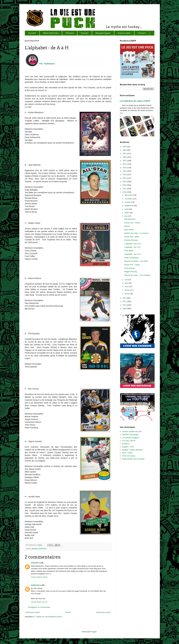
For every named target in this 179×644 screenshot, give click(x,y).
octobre (128, 202)
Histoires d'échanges (130, 435)
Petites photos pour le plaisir (133, 459)
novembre (129, 199)
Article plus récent (33, 612)
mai (126, 280)
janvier (128, 294)
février (127, 290)
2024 (125, 154)
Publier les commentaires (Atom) (49, 617)
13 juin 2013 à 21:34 (39, 602)
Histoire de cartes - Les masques (137, 275)
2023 (125, 157)
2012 (125, 298)
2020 (125, 168)
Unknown (35, 563)
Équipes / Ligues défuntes (132, 450)
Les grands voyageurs (131, 438)
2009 (125, 308)
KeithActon (43, 548)
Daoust (127, 226)
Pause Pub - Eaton (132, 237)
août (127, 209)
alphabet (35, 548)
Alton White (129, 251)
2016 (125, 182)
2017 (125, 178)
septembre (129, 206)
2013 (125, 192)
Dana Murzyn (130, 268)
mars (127, 287)
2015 (125, 185)
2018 (125, 175)
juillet (127, 213)
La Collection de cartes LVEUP (135, 101)
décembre (129, 195)
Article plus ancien (104, 612)
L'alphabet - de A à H (133, 254)
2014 (125, 189)
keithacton (36, 585)
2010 (125, 305)
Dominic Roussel (131, 240)
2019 (125, 171)
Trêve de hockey (129, 456)
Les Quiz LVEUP (129, 441)
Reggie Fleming (131, 272)
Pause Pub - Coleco (132, 223)
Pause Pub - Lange (132, 265)
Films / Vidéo (127, 453)
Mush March (129, 230)
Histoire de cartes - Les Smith (136, 261)
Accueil (68, 612)
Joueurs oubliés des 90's (132, 432)
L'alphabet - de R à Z (133, 244)
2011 (125, 301)
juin (126, 216)
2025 (125, 150)
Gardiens (126, 444)
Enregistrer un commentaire (39, 607)
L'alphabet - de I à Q (132, 247)
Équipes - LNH (128, 447)
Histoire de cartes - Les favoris (136, 233)
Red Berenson (130, 219)
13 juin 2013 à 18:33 (39, 577)
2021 (125, 164)
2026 (125, 147)
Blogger (94, 632)
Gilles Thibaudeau (131, 258)
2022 (125, 161)
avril (127, 283)
